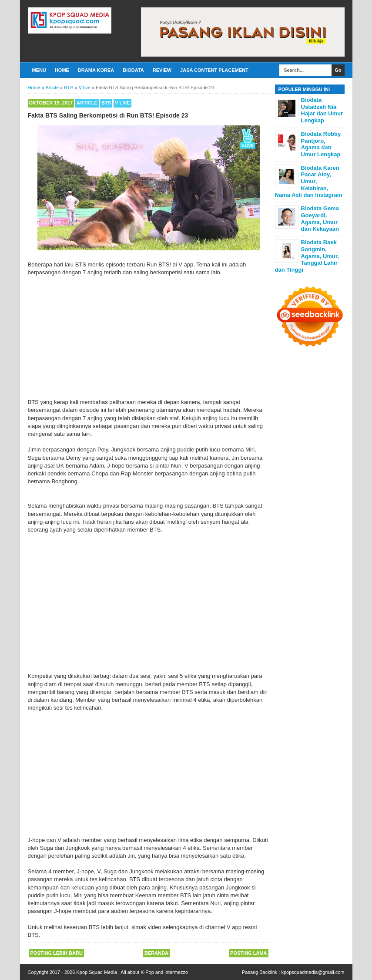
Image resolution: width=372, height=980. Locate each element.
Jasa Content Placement (214, 70)
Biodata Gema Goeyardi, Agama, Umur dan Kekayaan (320, 219)
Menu (39, 70)
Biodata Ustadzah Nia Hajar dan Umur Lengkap (322, 110)
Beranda (156, 953)
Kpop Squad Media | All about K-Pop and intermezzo (132, 972)
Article (87, 103)
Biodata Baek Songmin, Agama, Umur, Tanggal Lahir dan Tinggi (307, 256)
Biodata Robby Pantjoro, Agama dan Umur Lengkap (321, 144)
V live (122, 103)
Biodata (133, 70)
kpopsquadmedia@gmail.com (313, 972)
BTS (106, 103)
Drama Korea (96, 70)
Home (62, 70)
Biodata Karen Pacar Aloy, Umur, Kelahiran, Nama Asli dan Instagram (309, 181)
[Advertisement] (149, 337)
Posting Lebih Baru (57, 953)
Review (162, 70)
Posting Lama (248, 953)
